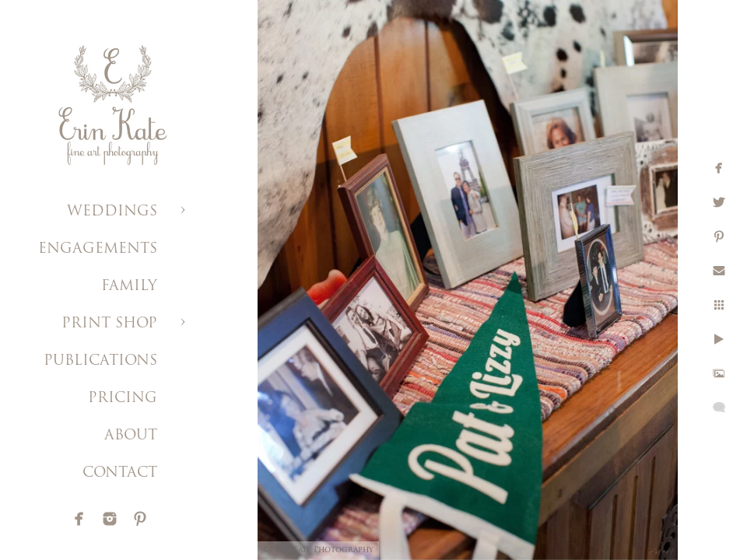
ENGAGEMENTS (98, 249)
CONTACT (120, 473)
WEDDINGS (112, 212)
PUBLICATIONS (100, 361)
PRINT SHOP (109, 324)
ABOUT (131, 436)
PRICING (123, 399)
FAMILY (129, 287)
